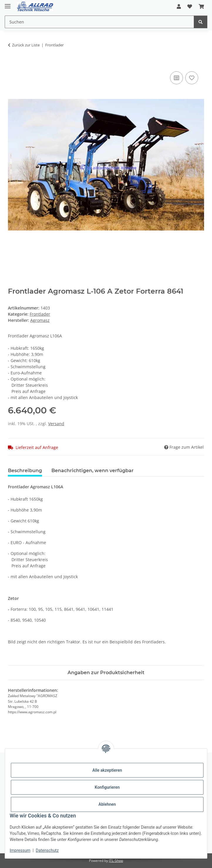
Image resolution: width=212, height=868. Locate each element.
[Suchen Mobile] (99, 22)
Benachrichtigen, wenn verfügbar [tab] (92, 471)
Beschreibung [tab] (25, 471)
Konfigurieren (107, 787)
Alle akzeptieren (107, 770)
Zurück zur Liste (26, 45)
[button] (179, 6)
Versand (56, 424)
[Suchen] (201, 22)
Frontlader (40, 314)
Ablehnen (107, 804)
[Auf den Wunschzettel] (192, 78)
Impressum (20, 850)
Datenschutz (47, 850)
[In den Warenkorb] (13, 63)
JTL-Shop (116, 861)
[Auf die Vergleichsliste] (176, 78)
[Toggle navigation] (8, 4)
